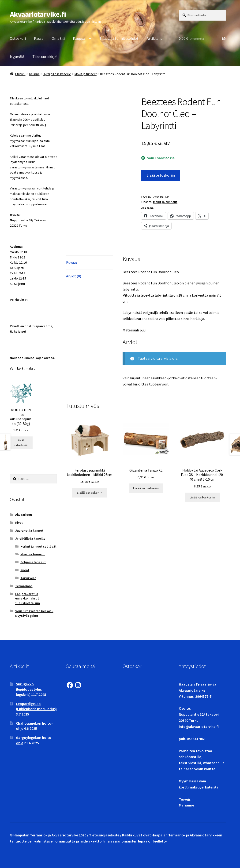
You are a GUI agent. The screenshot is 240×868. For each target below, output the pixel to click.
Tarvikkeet (28, 578)
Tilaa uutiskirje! (45, 57)
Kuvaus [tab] (72, 262)
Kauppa (79, 38)
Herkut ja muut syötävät (38, 546)
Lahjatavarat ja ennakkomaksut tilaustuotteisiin (28, 599)
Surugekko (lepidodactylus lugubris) (29, 689)
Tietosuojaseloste (104, 835)
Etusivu (20, 74)
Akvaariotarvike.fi (38, 14)
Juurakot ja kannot (29, 530)
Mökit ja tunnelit (86, 74)
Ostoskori (18, 38)
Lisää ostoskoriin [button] (90, 493)
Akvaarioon (24, 515)
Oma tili (58, 38)
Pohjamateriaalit (33, 562)
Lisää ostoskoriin (161, 175)
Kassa (39, 38)
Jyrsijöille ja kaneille (57, 74)
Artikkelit (154, 38)
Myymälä (17, 57)
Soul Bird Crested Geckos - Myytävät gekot (34, 613)
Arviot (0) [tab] (74, 276)
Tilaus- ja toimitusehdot (119, 38)
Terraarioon (24, 586)
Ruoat (25, 570)
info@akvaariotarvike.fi (199, 726)
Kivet (19, 523)
